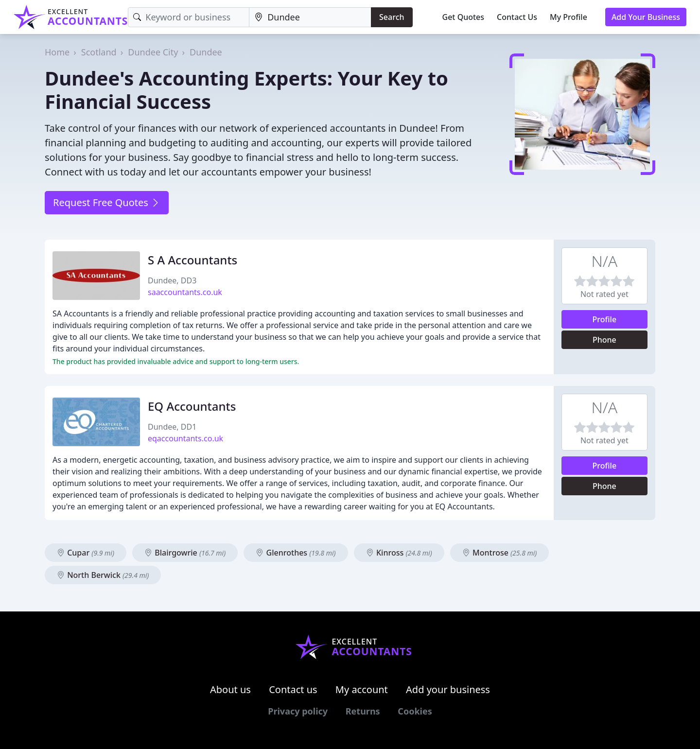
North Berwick (103, 575)
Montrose (500, 553)
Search (392, 17)
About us (230, 689)
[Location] (310, 17)
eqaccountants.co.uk (185, 438)
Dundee (206, 52)
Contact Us (517, 17)
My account (362, 689)
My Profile (569, 17)
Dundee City (153, 52)
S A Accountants (192, 260)
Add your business (448, 689)
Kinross (399, 553)
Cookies (415, 711)
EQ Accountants (192, 406)
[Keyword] (189, 17)
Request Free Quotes (107, 202)
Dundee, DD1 (172, 427)
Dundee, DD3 (172, 280)
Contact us (293, 689)
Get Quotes (464, 17)
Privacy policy (298, 711)
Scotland (99, 52)
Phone (604, 340)
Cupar (86, 553)
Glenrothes (296, 553)
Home (57, 52)
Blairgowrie (185, 553)
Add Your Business (646, 17)
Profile (605, 319)
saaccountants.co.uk (185, 292)
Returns (363, 711)
